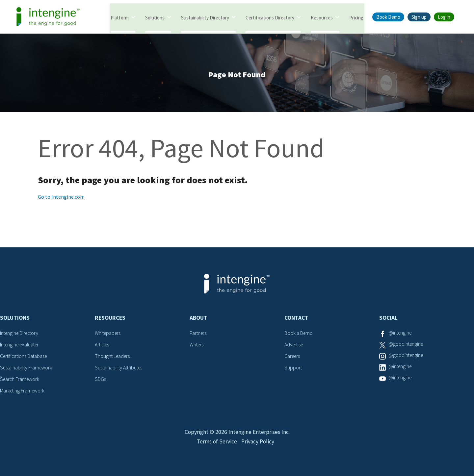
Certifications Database (25, 357)
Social (388, 319)
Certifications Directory (270, 17)
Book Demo (388, 17)
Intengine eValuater (21, 345)
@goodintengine (407, 345)
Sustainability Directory (205, 17)
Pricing (356, 17)
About (198, 319)
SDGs (100, 379)
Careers (293, 357)
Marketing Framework (23, 391)
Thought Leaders (113, 357)
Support (293, 368)
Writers (197, 345)
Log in (444, 17)
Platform (120, 17)
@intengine (401, 334)
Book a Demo (299, 334)
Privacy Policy (258, 445)
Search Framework (20, 379)
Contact (296, 319)
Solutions (155, 17)
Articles (103, 345)
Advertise (294, 345)
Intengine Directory (21, 334)
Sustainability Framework (27, 368)
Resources (322, 17)
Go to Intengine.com (61, 198)
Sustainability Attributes (120, 368)
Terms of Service (216, 445)
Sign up (419, 17)
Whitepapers (108, 334)
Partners (198, 334)
